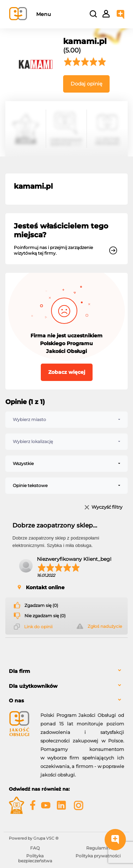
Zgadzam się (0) (41, 606)
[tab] (66, 671)
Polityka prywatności (98, 856)
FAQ (35, 848)
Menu (43, 14)
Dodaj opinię (86, 84)
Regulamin (98, 848)
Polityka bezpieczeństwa (35, 858)
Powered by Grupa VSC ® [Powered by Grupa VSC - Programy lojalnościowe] (34, 838)
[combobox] (66, 420)
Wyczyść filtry (107, 507)
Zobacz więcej (67, 372)
